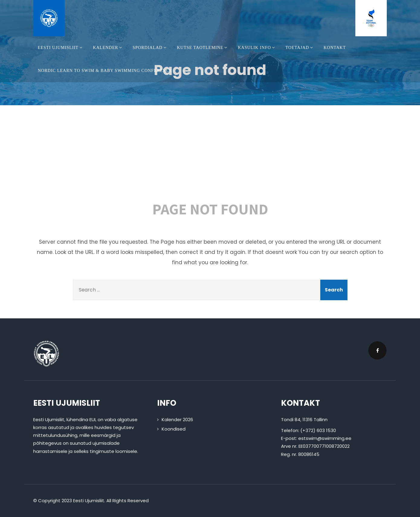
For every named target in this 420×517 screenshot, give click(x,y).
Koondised (174, 429)
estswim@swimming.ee (325, 438)
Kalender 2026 (177, 419)
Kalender (108, 48)
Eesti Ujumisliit (61, 48)
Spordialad (150, 48)
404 (210, 157)
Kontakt (335, 48)
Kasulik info (257, 48)
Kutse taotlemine (203, 48)
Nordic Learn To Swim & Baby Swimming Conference (105, 71)
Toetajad (300, 48)
